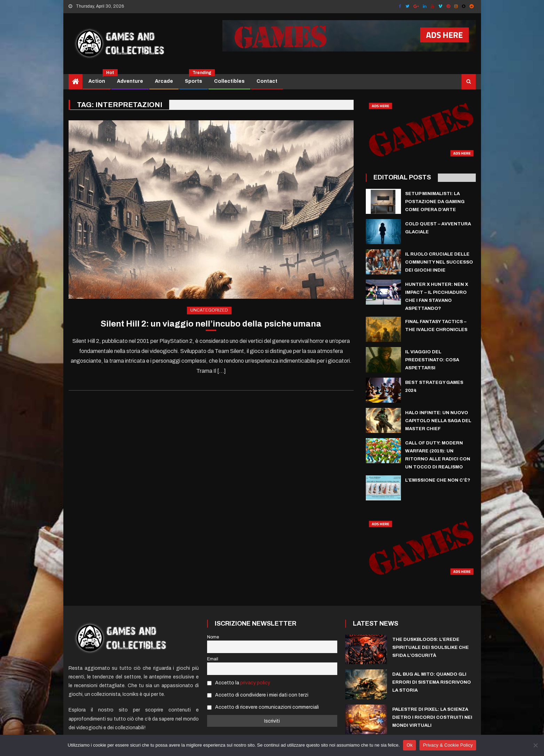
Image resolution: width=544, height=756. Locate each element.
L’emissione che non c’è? (438, 480)
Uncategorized (209, 310)
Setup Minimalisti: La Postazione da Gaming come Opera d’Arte (435, 202)
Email (213, 659)
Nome (213, 637)
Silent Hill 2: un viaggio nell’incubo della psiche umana (211, 324)
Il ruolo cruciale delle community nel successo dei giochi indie (439, 262)
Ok (409, 745)
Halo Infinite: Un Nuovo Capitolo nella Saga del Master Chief (438, 421)
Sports (196, 79)
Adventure (130, 81)
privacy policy (255, 683)
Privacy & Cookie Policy (448, 745)
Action (99, 79)
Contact (267, 81)
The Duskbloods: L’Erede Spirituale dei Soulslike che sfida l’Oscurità (431, 648)
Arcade (164, 81)
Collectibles (229, 81)
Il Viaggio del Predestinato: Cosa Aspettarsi (432, 360)
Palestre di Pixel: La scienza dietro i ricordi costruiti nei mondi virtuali (432, 717)
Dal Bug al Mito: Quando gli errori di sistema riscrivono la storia (432, 682)
